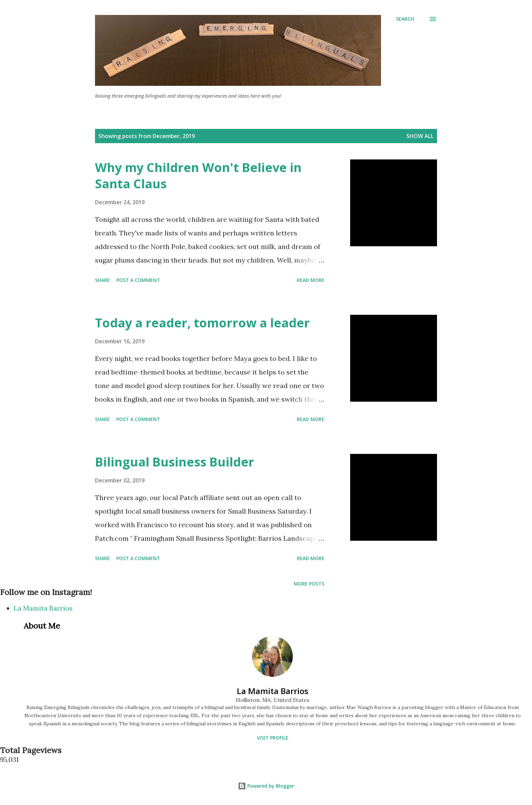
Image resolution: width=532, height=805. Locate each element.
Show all (420, 136)
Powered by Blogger (266, 786)
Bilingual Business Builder (175, 462)
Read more (311, 280)
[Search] (405, 19)
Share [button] (102, 280)
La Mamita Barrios (43, 608)
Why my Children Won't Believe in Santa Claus (198, 176)
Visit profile (273, 738)
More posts (309, 584)
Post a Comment (138, 280)
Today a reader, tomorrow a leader (202, 323)
